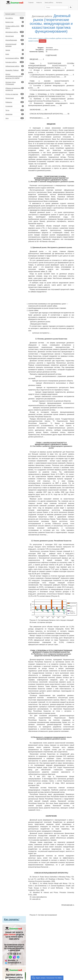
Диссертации (15, 36)
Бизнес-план (15, 22)
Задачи (15, 50)
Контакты (59, 3)
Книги (15, 54)
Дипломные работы (15, 32)
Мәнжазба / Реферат (15, 70)
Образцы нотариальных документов (15, 89)
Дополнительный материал (15, 45)
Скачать (43, 41)
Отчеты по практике (15, 94)
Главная (31, 3)
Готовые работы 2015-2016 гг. (15, 27)
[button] (47, 978)
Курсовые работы (15, 62)
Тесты (15, 110)
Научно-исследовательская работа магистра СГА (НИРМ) (15, 76)
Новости (39, 3)
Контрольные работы (15, 58)
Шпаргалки (15, 114)
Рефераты (15, 102)
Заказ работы (49, 3)
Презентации (15, 98)
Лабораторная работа (15, 66)
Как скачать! (12, 919)
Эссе (15, 118)
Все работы (15, 18)
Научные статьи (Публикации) (15, 83)
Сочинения (15, 106)
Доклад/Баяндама (15, 40)
